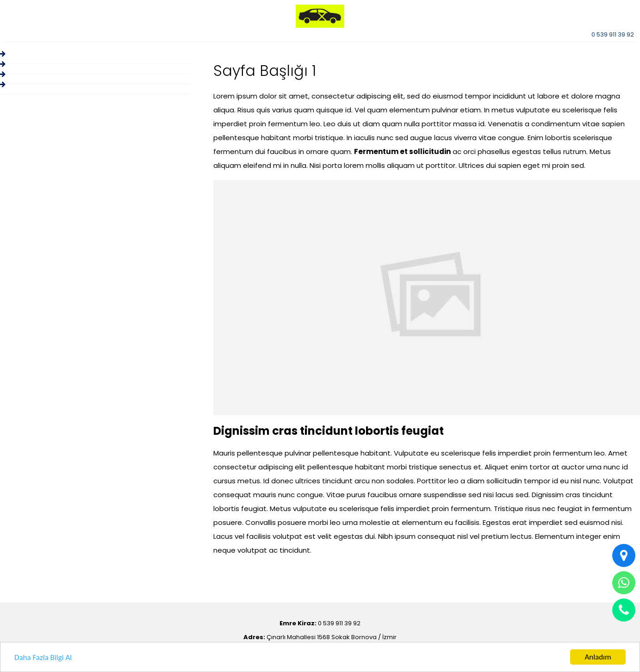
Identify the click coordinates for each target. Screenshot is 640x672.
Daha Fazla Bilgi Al (43, 657)
